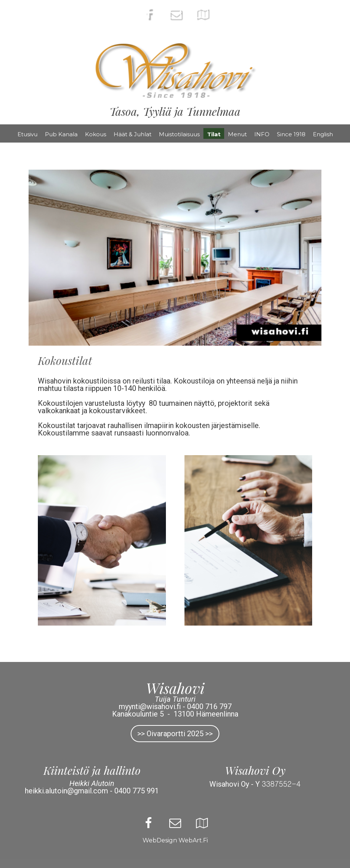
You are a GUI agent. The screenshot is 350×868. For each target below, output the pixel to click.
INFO (262, 134)
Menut (237, 134)
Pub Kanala (61, 134)
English (323, 134)
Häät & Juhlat (133, 134)
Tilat (214, 134)
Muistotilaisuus (179, 134)
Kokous (96, 134)
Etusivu (27, 134)
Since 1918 (291, 134)
